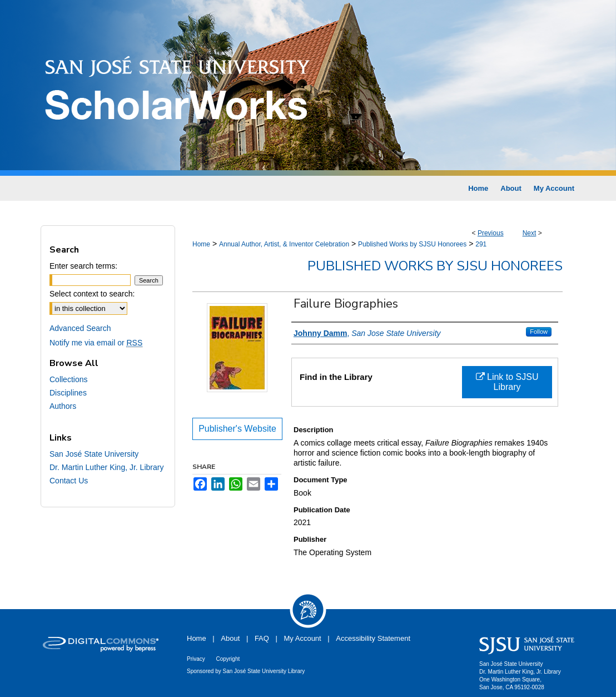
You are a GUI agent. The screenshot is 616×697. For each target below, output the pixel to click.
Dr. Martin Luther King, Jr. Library (106, 467)
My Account (303, 638)
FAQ (262, 638)
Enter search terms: (83, 266)
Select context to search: (92, 294)
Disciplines (68, 393)
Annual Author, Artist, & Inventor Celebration (284, 244)
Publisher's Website (237, 429)
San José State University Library (264, 671)
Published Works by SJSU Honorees (412, 244)
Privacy (196, 659)
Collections (68, 379)
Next (530, 233)
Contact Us (69, 481)
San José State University (94, 454)
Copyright (228, 659)
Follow (539, 332)
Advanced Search (80, 328)
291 (481, 244)
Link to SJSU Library (507, 382)
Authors (63, 406)
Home (201, 244)
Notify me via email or (96, 343)
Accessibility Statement (373, 638)
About (230, 638)
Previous (491, 233)
